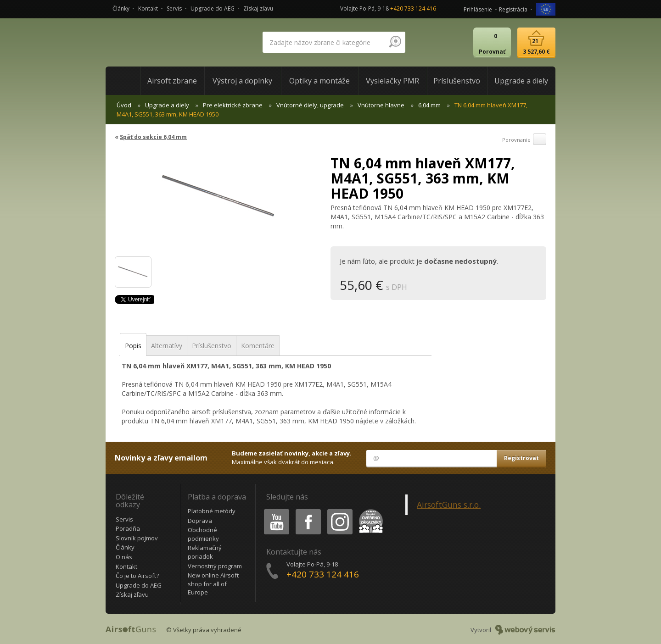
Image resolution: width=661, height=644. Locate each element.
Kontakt (148, 8)
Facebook (307, 511)
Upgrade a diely (167, 105)
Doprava (200, 521)
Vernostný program (215, 566)
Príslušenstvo (212, 346)
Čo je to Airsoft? (137, 576)
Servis (174, 8)
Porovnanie (524, 140)
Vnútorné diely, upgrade (310, 105)
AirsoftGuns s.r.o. (449, 505)
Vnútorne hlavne (381, 105)
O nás (124, 557)
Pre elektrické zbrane (233, 105)
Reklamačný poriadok (205, 552)
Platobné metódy (212, 511)
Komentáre (258, 346)
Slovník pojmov (137, 538)
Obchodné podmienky (203, 534)
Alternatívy (167, 346)
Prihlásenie (478, 9)
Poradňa (128, 528)
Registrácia (513, 9)
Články (121, 8)
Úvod (124, 105)
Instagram (339, 511)
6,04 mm (429, 105)
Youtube (274, 511)
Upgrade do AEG (213, 8)
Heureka (369, 511)
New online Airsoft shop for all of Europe (213, 584)
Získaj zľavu (258, 8)
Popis (133, 346)
